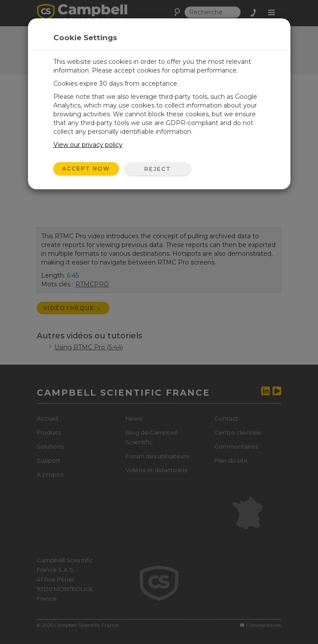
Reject (158, 169)
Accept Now (86, 169)
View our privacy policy (88, 145)
